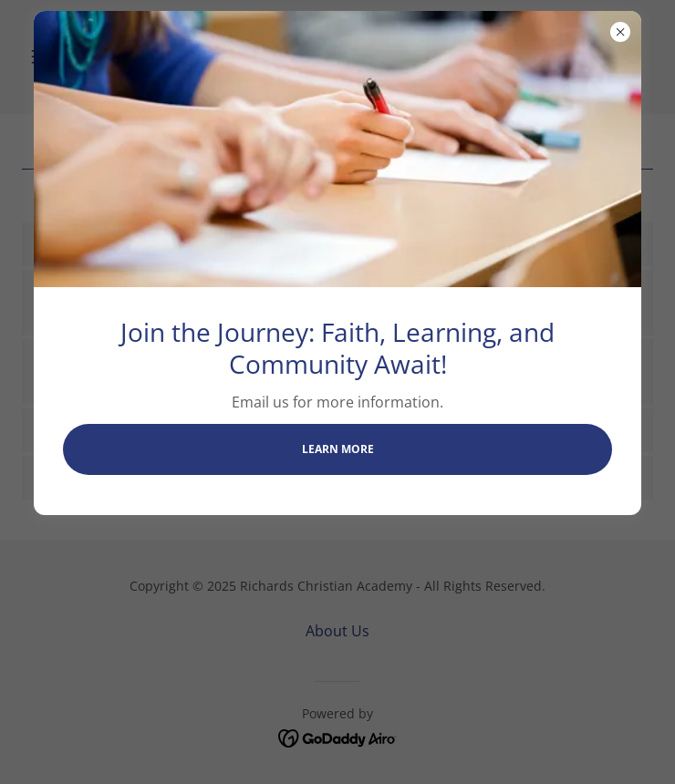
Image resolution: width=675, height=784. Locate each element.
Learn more (338, 449)
